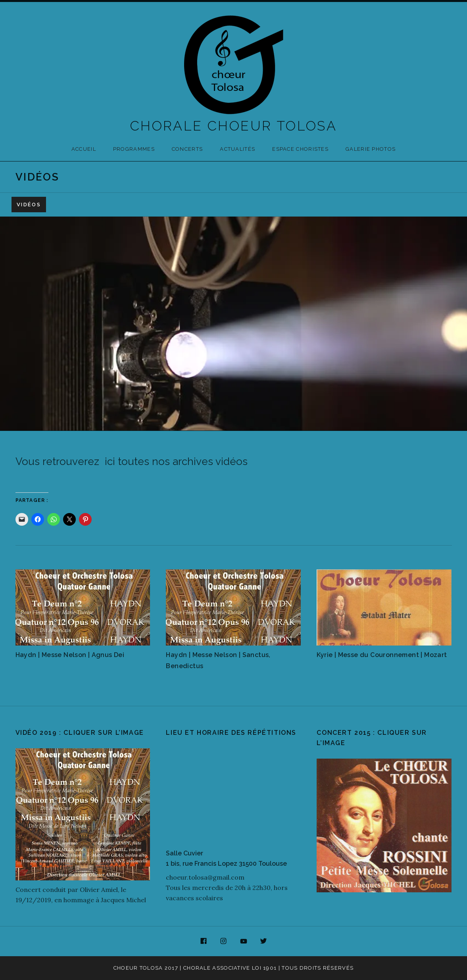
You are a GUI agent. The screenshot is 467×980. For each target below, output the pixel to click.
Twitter (264, 942)
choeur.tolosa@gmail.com (205, 877)
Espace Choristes (300, 149)
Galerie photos (371, 149)
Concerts (187, 149)
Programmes (134, 149)
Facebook (204, 942)
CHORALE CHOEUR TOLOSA (233, 126)
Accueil (84, 149)
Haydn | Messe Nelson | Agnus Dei (70, 655)
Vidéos (29, 205)
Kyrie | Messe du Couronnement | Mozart (382, 655)
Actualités (237, 149)
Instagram (223, 942)
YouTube (244, 942)
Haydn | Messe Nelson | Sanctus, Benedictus (218, 660)
